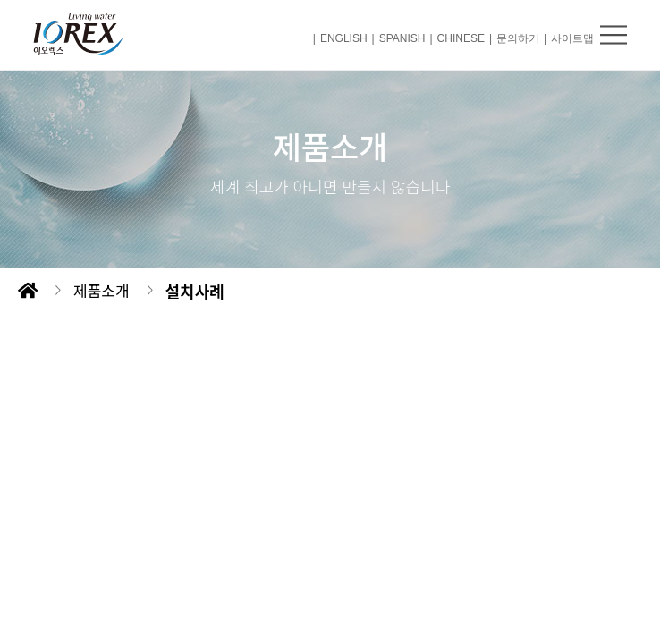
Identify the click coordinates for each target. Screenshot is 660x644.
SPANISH (402, 38)
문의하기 (518, 38)
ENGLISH (344, 38)
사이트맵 (572, 38)
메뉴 (613, 35)
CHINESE (461, 38)
